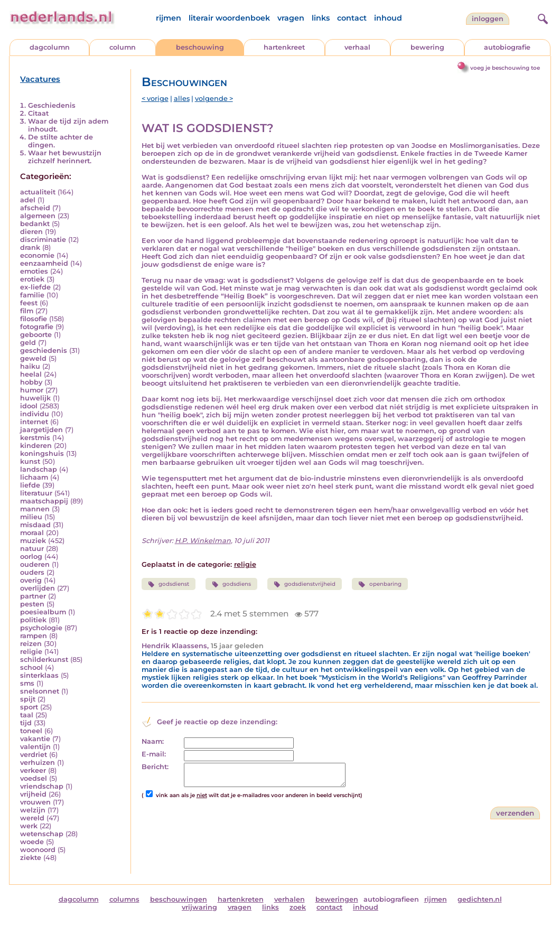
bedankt (35, 224)
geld (28, 343)
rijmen (169, 18)
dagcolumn (50, 47)
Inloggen (488, 19)
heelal (31, 374)
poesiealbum (43, 612)
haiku (30, 366)
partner (33, 596)
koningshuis (42, 453)
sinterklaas (39, 675)
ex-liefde (35, 287)
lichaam (34, 477)
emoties (34, 271)
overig (31, 580)
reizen (31, 644)
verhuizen (38, 763)
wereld (32, 818)
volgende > (214, 99)
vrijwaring (199, 907)
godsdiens (231, 584)
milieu (31, 517)
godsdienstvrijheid (305, 584)
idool (29, 406)
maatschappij (44, 501)
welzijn (33, 810)
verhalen (290, 899)
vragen (291, 18)
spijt (28, 699)
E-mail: (154, 754)
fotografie (37, 327)
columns (124, 899)
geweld (33, 358)
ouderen (35, 564)
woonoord (38, 850)
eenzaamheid (44, 263)
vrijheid (33, 794)
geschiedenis (44, 350)
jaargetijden (41, 430)
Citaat (38, 113)
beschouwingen (179, 899)
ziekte (31, 858)
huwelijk (35, 398)
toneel (31, 731)
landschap (39, 469)
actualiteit (38, 192)
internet (34, 422)
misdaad (35, 525)
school (31, 667)
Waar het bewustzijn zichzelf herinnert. (65, 157)
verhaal (357, 47)
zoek (298, 907)
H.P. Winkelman (203, 541)
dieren (31, 232)
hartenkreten (241, 899)
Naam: (153, 741)
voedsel (34, 778)
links (321, 18)
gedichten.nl (480, 899)
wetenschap (42, 834)
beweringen (337, 899)
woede (32, 842)
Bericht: (155, 767)
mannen (35, 509)
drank (30, 247)
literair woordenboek (229, 18)
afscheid (35, 208)
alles (182, 99)
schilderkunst (44, 660)
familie (32, 295)
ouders (32, 572)
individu (35, 414)
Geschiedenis (52, 105)
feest (29, 303)
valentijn (35, 747)
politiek (33, 620)
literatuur (36, 493)
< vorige (155, 99)
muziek (33, 541)
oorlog (31, 556)
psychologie (41, 628)
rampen (34, 636)
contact (352, 18)
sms (27, 683)
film (27, 311)
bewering (427, 47)
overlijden (38, 588)
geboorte (36, 335)
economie (37, 255)
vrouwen (35, 802)
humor (32, 390)
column (123, 47)
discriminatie (43, 240)
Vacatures (40, 79)
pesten (32, 604)
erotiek (32, 279)
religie (31, 652)
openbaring (380, 584)
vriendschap (42, 786)
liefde (30, 485)
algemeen (38, 216)
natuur (32, 549)
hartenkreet (284, 47)
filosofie (34, 319)
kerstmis (35, 438)
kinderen (36, 446)
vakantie (35, 739)
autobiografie (507, 47)
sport (29, 707)
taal (27, 715)
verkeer (33, 770)
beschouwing (200, 47)
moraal (32, 533)
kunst (30, 461)
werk (29, 826)
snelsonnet (40, 691)
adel (28, 200)
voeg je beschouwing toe (505, 68)
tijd (26, 723)
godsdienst (169, 584)
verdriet (34, 755)
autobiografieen (391, 899)
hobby (31, 382)
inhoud (388, 18)
